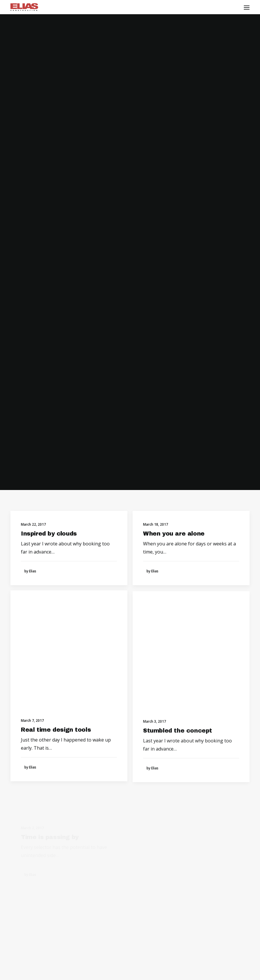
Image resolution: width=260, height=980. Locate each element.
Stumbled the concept (178, 370)
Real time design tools (56, 352)
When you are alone (174, 148)
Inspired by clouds (49, 148)
